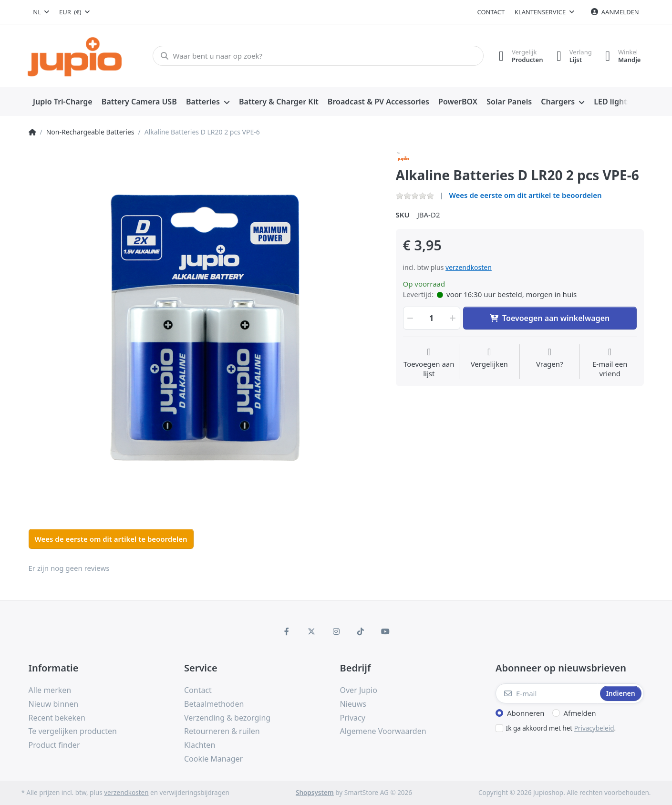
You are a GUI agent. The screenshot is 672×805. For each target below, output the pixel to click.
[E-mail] (547, 693)
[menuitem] (63, 102)
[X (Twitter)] (311, 631)
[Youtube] (385, 631)
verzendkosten (469, 267)
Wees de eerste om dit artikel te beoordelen (526, 195)
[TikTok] (361, 631)
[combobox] (41, 12)
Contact (491, 12)
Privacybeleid (594, 728)
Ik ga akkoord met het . (561, 728)
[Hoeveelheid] (432, 318)
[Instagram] (336, 631)
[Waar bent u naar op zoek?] (317, 56)
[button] (410, 318)
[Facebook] (287, 631)
